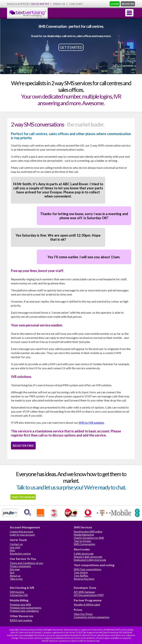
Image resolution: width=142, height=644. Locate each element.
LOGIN (115, 4)
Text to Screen (82, 541)
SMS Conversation (84, 544)
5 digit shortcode (84, 553)
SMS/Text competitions (88, 569)
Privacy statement (20, 566)
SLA (12, 572)
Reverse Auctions (84, 579)
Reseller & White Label (87, 604)
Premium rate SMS (20, 604)
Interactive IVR (19, 595)
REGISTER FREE (23, 445)
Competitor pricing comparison (92, 617)
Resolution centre (20, 553)
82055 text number (21, 620)
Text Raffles (81, 576)
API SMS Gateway (84, 592)
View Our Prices (83, 614)
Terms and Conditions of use (26, 563)
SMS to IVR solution (91, 423)
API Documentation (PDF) (89, 595)
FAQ (12, 550)
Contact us (16, 544)
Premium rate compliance (24, 611)
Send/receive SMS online (88, 531)
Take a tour (16, 579)
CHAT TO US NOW (23, 497)
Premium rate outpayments (26, 608)
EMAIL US (59, 4)
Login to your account (22, 535)
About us (15, 576)
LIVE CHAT (76, 4)
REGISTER (128, 4)
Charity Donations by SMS (89, 538)
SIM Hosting (17, 592)
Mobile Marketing (84, 535)
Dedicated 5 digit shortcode (90, 560)
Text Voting (81, 572)
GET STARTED (71, 47)
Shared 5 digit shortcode (88, 557)
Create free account (22, 531)
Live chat (15, 547)
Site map (15, 569)
